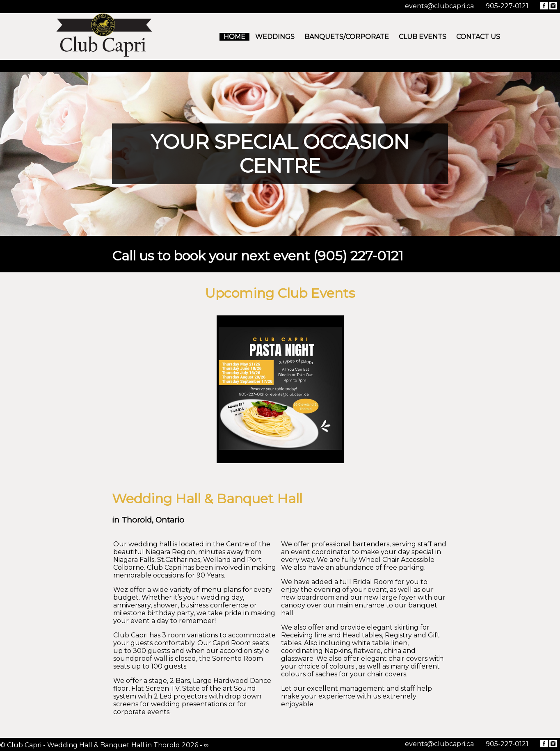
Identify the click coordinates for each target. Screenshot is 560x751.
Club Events (423, 37)
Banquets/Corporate (347, 37)
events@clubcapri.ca (439, 6)
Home (234, 37)
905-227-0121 (507, 6)
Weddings (275, 37)
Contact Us (478, 37)
